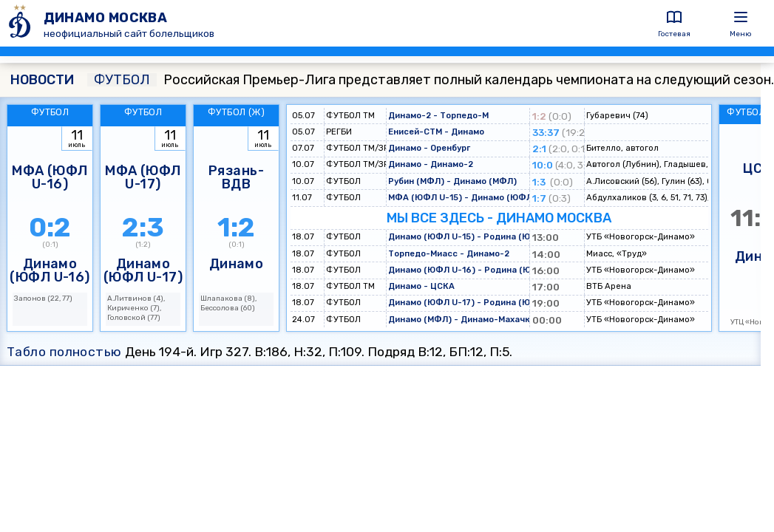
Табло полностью (64, 352)
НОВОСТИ (42, 80)
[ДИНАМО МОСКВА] (22, 23)
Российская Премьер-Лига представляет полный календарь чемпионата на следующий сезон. (431, 80)
